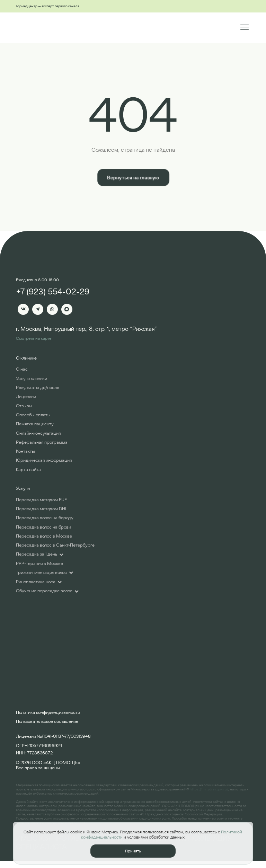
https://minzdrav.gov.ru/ (209, 789)
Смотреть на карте (34, 338)
